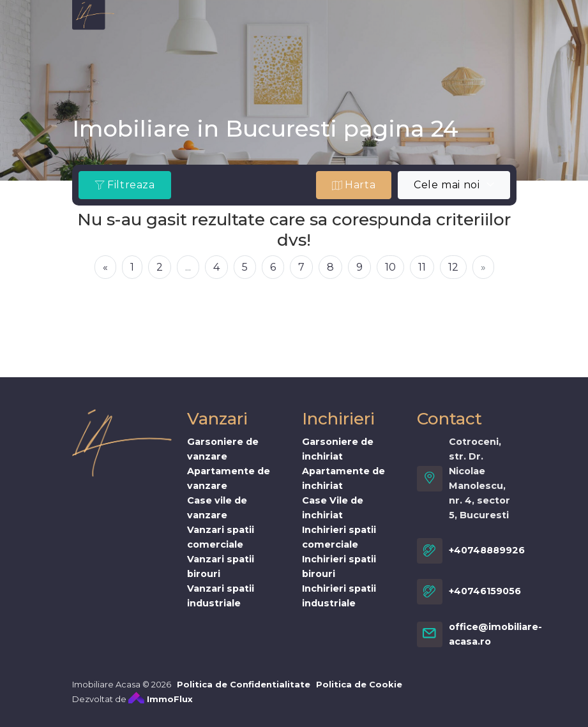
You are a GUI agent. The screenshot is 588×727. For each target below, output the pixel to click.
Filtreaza (125, 185)
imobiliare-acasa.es (377, 23)
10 (390, 267)
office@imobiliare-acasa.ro (495, 642)
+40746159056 (485, 600)
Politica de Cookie (359, 693)
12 (453, 267)
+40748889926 (487, 559)
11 (422, 267)
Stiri (258, 48)
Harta (354, 185)
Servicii (470, 23)
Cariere (308, 48)
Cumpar (206, 48)
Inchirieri (280, 23)
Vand (151, 48)
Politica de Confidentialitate (244, 693)
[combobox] (454, 185)
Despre (156, 23)
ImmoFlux (161, 707)
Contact (369, 48)
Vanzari (216, 23)
